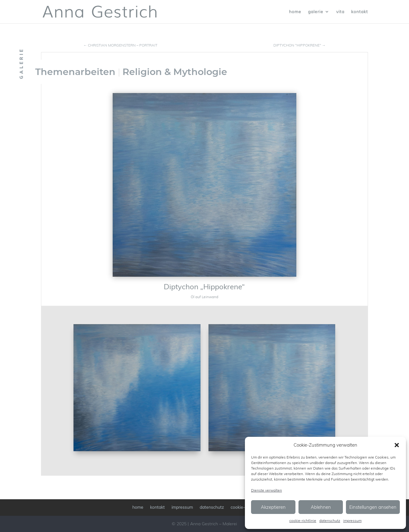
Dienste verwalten (266, 490)
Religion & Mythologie (175, 72)
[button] (397, 445)
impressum (352, 521)
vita (340, 12)
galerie (316, 12)
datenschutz (330, 521)
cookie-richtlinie (303, 521)
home (295, 12)
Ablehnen (321, 507)
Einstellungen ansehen (373, 507)
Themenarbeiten (75, 72)
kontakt (360, 12)
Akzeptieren (273, 507)
